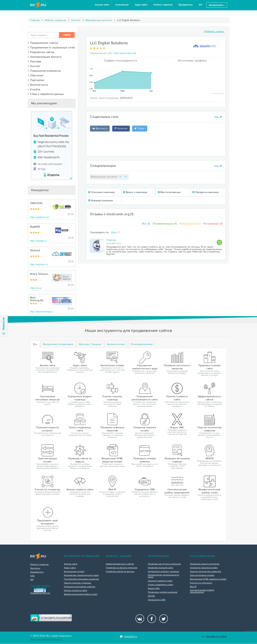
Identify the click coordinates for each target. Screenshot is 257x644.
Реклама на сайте (214, 637)
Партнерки (36, 80)
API (201, 5)
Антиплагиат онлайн (74, 572)
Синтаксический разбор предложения (202, 591)
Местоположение (169, 192)
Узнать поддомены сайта (161, 585)
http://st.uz (36, 288)
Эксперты (35, 568)
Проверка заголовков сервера (80, 587)
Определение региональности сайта (163, 576)
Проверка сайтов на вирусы (120, 572)
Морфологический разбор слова (81, 594)
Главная (35, 20)
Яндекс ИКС (154, 589)
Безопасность (38, 85)
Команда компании (101, 201)
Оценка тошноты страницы (78, 583)
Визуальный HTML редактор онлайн (208, 579)
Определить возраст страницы (163, 572)
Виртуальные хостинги (99, 20)
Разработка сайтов (41, 52)
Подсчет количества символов (206, 572)
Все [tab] (35, 344)
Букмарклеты (186, 5)
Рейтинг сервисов (163, 5)
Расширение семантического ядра (81, 575)
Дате (116, 233)
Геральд (111, 240)
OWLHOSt (36, 203)
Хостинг (76, 20)
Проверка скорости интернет (205, 564)
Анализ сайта (102, 5)
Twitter (140, 128)
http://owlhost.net (40, 217)
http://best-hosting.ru (42, 312)
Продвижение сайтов (43, 43)
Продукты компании (206, 192)
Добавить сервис (214, 31)
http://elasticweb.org (125, 53)
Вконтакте (100, 128)
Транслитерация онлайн (202, 575)
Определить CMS (157, 600)
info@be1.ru (128, 637)
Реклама (34, 62)
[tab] (58, 344)
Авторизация (217, 5)
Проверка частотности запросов (164, 564)
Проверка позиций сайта (161, 568)
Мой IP (193, 587)
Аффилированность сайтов (120, 564)
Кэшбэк (34, 89)
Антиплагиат (122, 5)
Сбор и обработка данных (46, 94)
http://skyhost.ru (39, 264)
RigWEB (35, 227)
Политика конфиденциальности (47, 639)
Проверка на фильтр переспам (122, 568)
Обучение (36, 75)
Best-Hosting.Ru (37, 299)
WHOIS (151, 596)
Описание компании (102, 192)
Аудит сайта (141, 5)
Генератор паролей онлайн (204, 568)
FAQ (32, 576)
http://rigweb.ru (38, 241)
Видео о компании (135, 192)
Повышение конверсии (44, 71)
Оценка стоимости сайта (160, 581)
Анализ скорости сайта (75, 591)
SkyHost (35, 250)
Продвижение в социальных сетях (52, 48)
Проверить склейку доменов (163, 592)
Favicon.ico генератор (201, 583)
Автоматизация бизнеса (45, 57)
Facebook (121, 128)
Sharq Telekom (39, 274)
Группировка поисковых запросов (81, 579)
